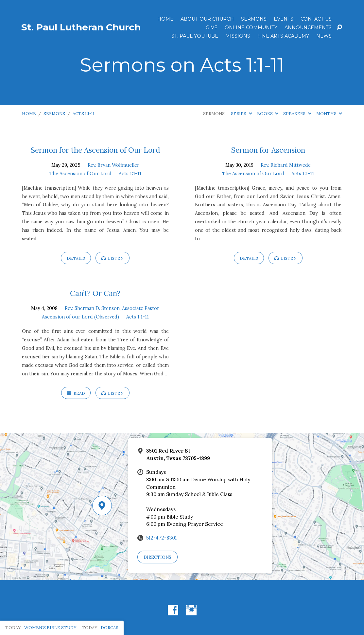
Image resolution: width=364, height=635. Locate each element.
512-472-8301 (161, 538)
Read (76, 393)
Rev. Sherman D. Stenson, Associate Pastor (112, 308)
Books (268, 114)
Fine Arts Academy (283, 36)
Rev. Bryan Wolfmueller (113, 165)
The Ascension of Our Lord (80, 174)
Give (212, 27)
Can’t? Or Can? (95, 293)
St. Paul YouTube (195, 36)
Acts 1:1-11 (84, 114)
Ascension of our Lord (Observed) (80, 317)
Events (284, 19)
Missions (238, 36)
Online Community (251, 27)
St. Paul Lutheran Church (81, 27)
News (324, 36)
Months (329, 114)
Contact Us (316, 19)
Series (241, 114)
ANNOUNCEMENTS (308, 27)
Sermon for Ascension (268, 150)
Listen (113, 258)
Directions (157, 557)
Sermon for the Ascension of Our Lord (95, 150)
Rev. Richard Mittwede (286, 165)
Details (76, 258)
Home (165, 19)
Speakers (297, 114)
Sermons (254, 19)
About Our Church (207, 19)
